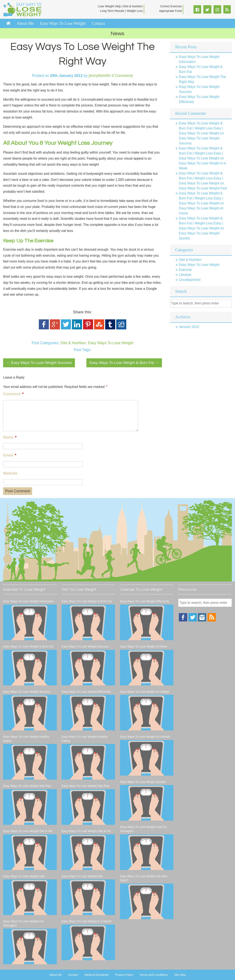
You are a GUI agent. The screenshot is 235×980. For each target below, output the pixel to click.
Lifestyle (185, 275)
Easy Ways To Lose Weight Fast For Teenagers (143, 829)
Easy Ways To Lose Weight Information (28, 601)
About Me (25, 23)
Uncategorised (190, 280)
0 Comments (122, 76)
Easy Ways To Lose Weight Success (39, 363)
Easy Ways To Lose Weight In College (145, 692)
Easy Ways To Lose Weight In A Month (87, 921)
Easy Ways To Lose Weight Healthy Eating (26, 739)
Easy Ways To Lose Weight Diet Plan (27, 786)
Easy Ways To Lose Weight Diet (24, 876)
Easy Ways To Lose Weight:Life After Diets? (144, 878)
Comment (13, 394)
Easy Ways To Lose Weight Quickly (143, 782)
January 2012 (189, 327)
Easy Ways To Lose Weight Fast (203, 188)
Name (10, 437)
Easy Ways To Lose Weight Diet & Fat (28, 831)
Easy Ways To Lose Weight (63, 23)
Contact (98, 23)
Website (10, 473)
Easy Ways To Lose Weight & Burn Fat (124, 363)
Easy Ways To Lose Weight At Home (144, 646)
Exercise (185, 270)
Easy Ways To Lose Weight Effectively (86, 692)
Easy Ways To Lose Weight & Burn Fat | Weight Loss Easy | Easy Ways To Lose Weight (201, 128)
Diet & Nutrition (73, 343)
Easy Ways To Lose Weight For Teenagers (23, 923)
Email (10, 455)
